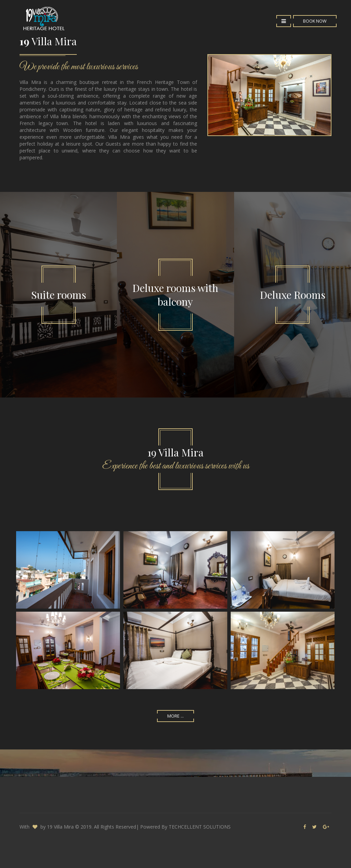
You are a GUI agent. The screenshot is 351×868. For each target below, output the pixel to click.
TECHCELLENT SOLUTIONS (200, 827)
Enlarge (68, 570)
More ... (175, 716)
